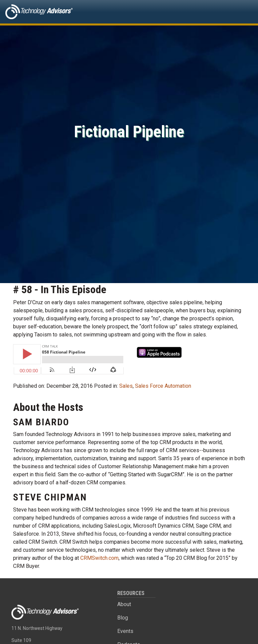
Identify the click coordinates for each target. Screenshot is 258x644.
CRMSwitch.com (99, 558)
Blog (123, 618)
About (124, 604)
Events (125, 631)
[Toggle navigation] (243, 12)
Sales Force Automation (163, 386)
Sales (126, 386)
